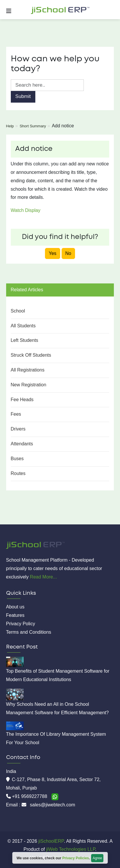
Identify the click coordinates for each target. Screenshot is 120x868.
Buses (17, 459)
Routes (18, 473)
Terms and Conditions (29, 632)
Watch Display (26, 210)
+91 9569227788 (30, 796)
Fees (16, 414)
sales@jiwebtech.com (52, 805)
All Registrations (28, 370)
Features (15, 615)
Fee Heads (22, 400)
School (18, 311)
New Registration (29, 385)
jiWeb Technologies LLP (71, 849)
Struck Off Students (31, 355)
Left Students (25, 340)
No (68, 253)
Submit (23, 96)
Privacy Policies (75, 858)
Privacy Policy (21, 624)
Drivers (18, 429)
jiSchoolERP (50, 841)
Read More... (43, 577)
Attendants (22, 444)
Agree (97, 858)
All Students (23, 326)
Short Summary (33, 126)
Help (10, 126)
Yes (53, 253)
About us (15, 607)
